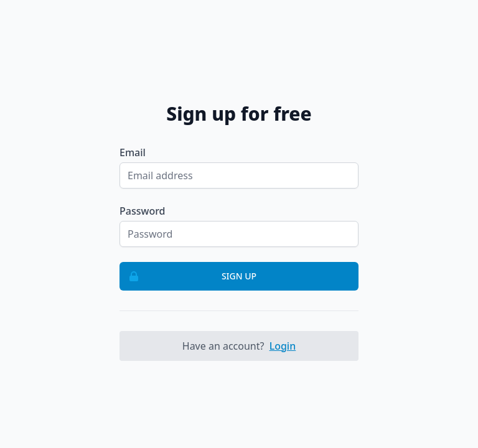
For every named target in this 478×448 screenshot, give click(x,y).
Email (133, 152)
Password (143, 211)
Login (283, 346)
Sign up (188, 276)
